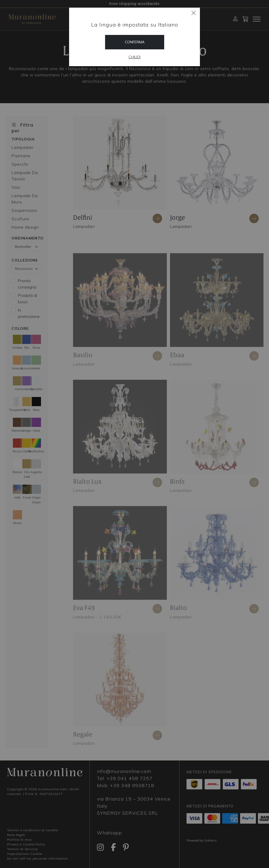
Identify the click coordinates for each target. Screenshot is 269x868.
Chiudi (134, 57)
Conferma (135, 42)
